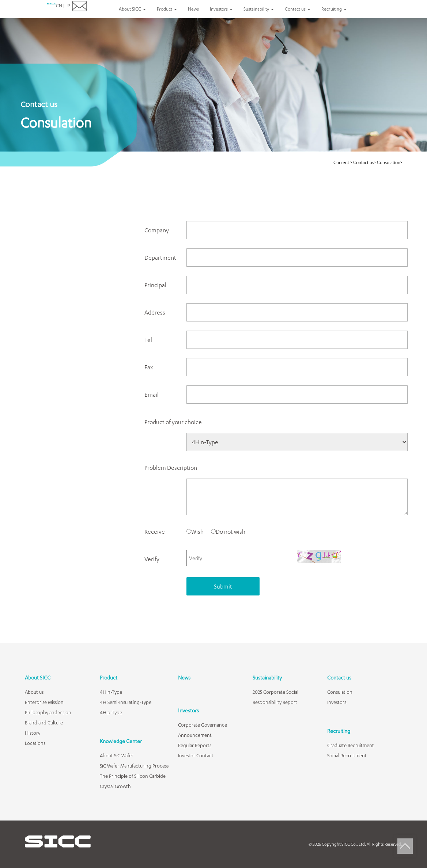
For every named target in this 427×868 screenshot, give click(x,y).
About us (34, 692)
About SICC (38, 677)
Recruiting (339, 731)
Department (160, 257)
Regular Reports (195, 745)
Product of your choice (173, 422)
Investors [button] (221, 9)
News (193, 9)
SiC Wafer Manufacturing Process (134, 766)
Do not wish (228, 531)
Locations (35, 743)
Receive (155, 531)
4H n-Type (111, 692)
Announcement (195, 735)
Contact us (339, 677)
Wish (195, 531)
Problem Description (171, 467)
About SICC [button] (132, 9)
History (33, 733)
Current (342, 162)
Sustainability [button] (259, 9)
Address (155, 312)
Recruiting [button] (334, 9)
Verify (152, 559)
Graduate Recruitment (351, 745)
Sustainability (267, 677)
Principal (155, 285)
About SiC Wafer (117, 755)
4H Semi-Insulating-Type (126, 702)
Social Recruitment (347, 755)
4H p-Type (111, 712)
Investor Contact (196, 755)
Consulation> (390, 162)
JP (68, 6)
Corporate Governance (203, 725)
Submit (223, 586)
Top (405, 846)
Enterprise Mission (44, 702)
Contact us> (364, 162)
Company (157, 230)
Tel (148, 340)
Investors (188, 710)
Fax (149, 367)
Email (152, 394)
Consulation (340, 692)
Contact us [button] (298, 9)
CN (59, 6)
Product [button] (167, 9)
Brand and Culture (44, 723)
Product (109, 677)
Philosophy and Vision (48, 712)
